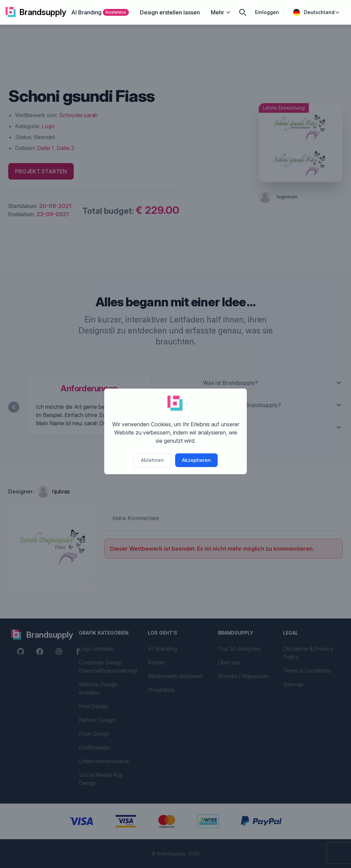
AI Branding (100, 12)
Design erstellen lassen (170, 12)
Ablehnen (152, 460)
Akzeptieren (196, 460)
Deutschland (317, 12)
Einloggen (267, 12)
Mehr (221, 12)
